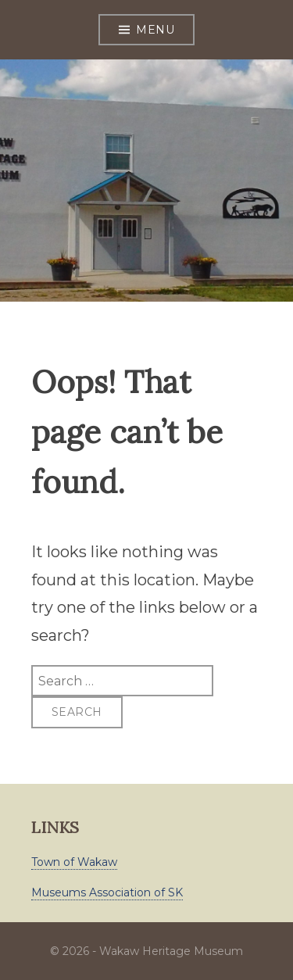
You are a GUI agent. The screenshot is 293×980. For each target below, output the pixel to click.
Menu (155, 30)
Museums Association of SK (107, 892)
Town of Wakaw (74, 862)
